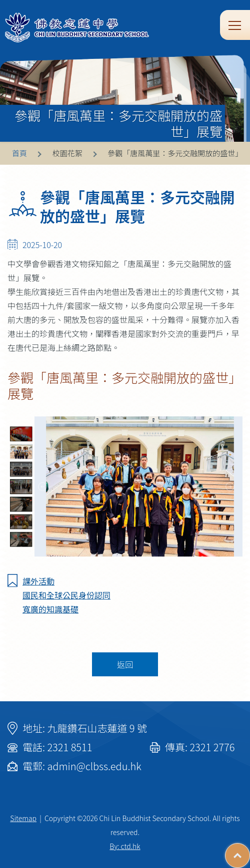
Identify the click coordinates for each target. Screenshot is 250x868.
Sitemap (23, 818)
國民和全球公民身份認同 (66, 595)
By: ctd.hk (125, 846)
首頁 (19, 153)
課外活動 (38, 581)
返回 (125, 664)
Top (250, 851)
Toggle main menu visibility (235, 24)
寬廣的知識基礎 (50, 609)
